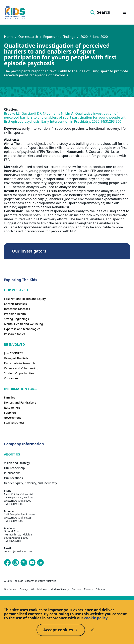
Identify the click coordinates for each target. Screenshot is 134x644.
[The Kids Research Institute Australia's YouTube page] (32, 563)
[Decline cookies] (92, 630)
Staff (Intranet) (14, 423)
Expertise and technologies (22, 329)
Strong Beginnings (16, 319)
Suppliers (10, 413)
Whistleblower (39, 589)
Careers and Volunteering (21, 368)
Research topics (15, 334)
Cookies (76, 589)
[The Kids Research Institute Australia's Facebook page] (7, 563)
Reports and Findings (59, 37)
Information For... (20, 389)
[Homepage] (15, 12)
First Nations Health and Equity (25, 299)
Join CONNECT (14, 353)
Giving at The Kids (16, 358)
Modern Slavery (60, 589)
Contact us (11, 378)
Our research (28, 37)
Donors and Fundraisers (20, 402)
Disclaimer (10, 589)
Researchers (12, 407)
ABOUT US (12, 454)
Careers (89, 589)
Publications (12, 473)
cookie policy (96, 618)
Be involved (14, 345)
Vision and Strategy (17, 463)
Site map (101, 589)
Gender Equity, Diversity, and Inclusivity (30, 483)
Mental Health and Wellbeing (23, 324)
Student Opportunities (19, 373)
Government (12, 418)
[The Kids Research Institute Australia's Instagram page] (16, 563)
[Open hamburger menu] (125, 12)
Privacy (24, 589)
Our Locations (13, 478)
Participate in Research (19, 363)
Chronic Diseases (15, 304)
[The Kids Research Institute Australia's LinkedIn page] (40, 563)
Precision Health (15, 314)
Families (10, 397)
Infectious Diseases (17, 309)
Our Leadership (14, 468)
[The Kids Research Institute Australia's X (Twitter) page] (24, 563)
